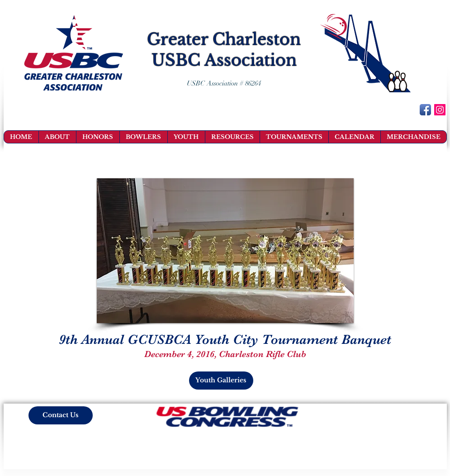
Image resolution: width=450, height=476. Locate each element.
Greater (178, 39)
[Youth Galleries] (221, 381)
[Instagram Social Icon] (440, 110)
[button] (225, 251)
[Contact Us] (61, 415)
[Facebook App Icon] (425, 110)
